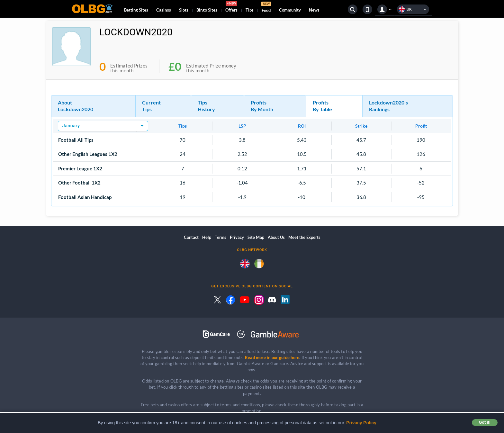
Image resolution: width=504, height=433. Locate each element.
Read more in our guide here (272, 357)
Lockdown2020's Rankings (388, 106)
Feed (266, 8)
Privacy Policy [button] (361, 423)
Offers (231, 8)
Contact (191, 237)
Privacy (237, 237)
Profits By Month (262, 106)
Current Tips (151, 106)
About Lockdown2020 (76, 106)
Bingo (207, 10)
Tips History (206, 106)
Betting (136, 10)
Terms (221, 237)
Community (290, 10)
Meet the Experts (304, 237)
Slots (184, 10)
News (314, 10)
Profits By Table (322, 106)
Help (207, 237)
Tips (250, 10)
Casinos (164, 10)
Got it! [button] (485, 422)
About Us (276, 237)
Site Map (256, 237)
